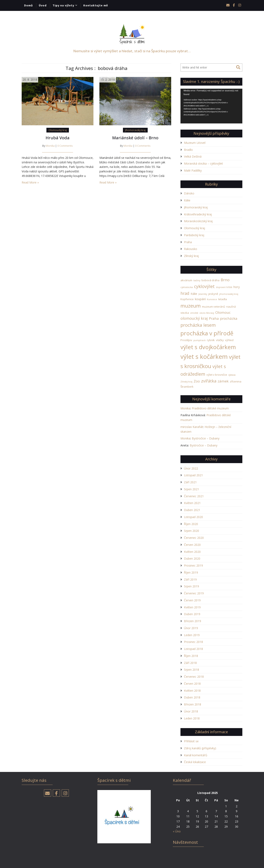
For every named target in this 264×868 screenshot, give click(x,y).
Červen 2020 (192, 545)
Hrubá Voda (58, 138)
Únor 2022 (191, 468)
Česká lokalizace (195, 762)
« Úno (177, 831)
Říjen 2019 (191, 572)
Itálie (187, 200)
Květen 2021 (192, 503)
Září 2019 (190, 579)
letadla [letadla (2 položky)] (223, 299)
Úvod (43, 5)
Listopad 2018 (193, 649)
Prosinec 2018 (193, 642)
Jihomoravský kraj (135, 130)
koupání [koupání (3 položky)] (200, 299)
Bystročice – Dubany (206, 438)
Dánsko (189, 193)
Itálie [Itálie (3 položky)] (194, 294)
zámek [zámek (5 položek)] (223, 381)
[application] (211, 106)
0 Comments (65, 146)
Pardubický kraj (194, 235)
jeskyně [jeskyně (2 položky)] (213, 294)
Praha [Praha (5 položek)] (214, 318)
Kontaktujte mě (96, 5)
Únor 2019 (191, 628)
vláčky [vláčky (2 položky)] (220, 340)
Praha (188, 242)
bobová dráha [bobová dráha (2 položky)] (210, 280)
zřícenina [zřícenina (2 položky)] (236, 381)
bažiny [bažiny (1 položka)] (197, 280)
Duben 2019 (192, 614)
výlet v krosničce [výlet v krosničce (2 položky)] (217, 375)
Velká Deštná (193, 156)
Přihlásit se (191, 741)
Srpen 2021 (192, 489)
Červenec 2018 (194, 677)
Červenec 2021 (194, 496)
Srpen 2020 (192, 531)
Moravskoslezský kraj (198, 221)
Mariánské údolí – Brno (135, 138)
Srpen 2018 (192, 670)
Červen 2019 (192, 600)
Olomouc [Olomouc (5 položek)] (223, 312)
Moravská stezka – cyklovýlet (203, 163)
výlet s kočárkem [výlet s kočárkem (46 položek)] (204, 357)
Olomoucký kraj (58, 130)
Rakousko (191, 249)
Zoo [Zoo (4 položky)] (197, 381)
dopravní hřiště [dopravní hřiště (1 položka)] (224, 287)
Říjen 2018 (191, 656)
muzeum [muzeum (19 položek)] (191, 306)
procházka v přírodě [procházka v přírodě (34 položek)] (207, 333)
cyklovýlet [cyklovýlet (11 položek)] (204, 286)
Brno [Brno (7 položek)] (225, 280)
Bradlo (188, 150)
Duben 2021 (192, 510)
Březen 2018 (193, 704)
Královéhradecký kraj (198, 214)
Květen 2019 (192, 607)
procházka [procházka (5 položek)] (229, 318)
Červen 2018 (192, 684)
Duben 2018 (192, 697)
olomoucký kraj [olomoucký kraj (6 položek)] (194, 318)
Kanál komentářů (196, 755)
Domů (28, 5)
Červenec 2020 (194, 538)
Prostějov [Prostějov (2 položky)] (186, 340)
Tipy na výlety (63, 5)
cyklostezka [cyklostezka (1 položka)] (187, 287)
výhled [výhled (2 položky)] (229, 340)
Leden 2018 (192, 718)
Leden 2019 (192, 635)
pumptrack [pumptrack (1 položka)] (200, 340)
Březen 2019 (193, 621)
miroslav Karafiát (192, 427)
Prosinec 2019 (193, 565)
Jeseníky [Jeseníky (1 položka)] (203, 294)
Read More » (30, 182)
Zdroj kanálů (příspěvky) (200, 748)
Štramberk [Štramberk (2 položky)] (187, 387)
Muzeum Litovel (195, 143)
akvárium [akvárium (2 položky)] (186, 280)
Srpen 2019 (192, 586)
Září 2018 (190, 663)
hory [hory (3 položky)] (237, 287)
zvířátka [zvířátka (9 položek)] (209, 381)
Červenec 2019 (194, 593)
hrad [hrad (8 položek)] (185, 293)
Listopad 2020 (193, 517)
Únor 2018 (191, 711)
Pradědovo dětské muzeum (210, 408)
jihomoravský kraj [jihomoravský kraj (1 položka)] (229, 294)
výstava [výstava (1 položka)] (232, 375)
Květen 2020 (192, 552)
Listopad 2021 (193, 475)
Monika (50, 146)
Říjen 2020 (191, 524)
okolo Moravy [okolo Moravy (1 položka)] (207, 313)
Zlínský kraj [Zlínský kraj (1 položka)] (186, 382)
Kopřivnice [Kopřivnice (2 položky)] (187, 299)
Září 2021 (190, 482)
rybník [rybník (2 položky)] (211, 340)
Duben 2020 (192, 558)
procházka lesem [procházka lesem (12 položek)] (198, 325)
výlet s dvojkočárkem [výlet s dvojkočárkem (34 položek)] (208, 347)
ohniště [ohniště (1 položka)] (194, 313)
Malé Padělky (193, 170)
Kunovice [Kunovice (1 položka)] (212, 299)
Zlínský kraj (191, 256)
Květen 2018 (192, 691)
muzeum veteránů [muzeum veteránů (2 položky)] (213, 307)
